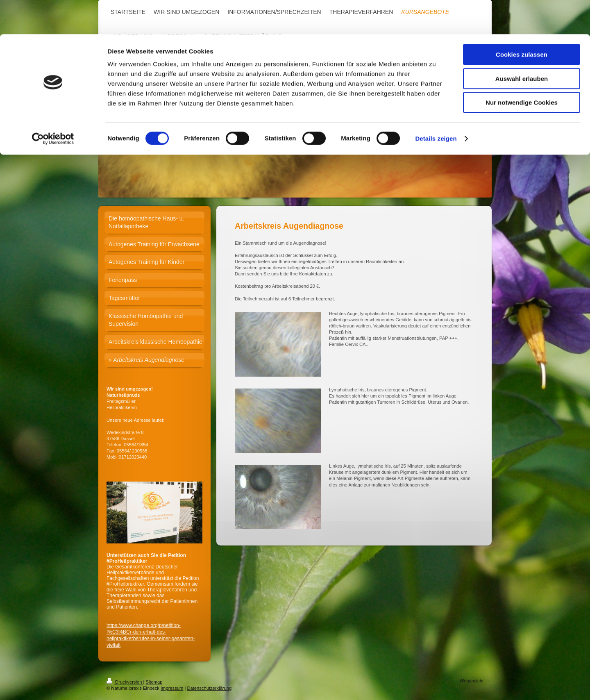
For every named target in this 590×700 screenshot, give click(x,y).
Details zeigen (436, 104)
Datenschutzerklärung (209, 688)
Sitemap (154, 682)
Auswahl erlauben (522, 44)
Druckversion (125, 682)
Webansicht (472, 681)
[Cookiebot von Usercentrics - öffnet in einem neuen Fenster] (53, 105)
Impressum (172, 688)
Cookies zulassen (522, 20)
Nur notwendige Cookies (522, 68)
